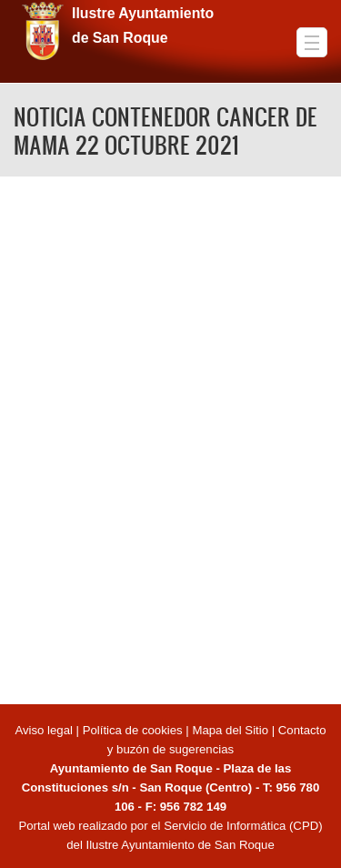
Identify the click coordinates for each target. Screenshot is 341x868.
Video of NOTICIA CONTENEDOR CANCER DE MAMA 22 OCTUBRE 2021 (170, 437)
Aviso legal (45, 730)
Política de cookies (133, 730)
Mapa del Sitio (230, 730)
